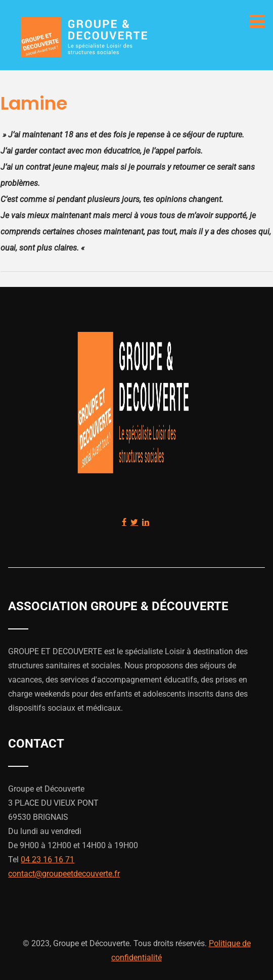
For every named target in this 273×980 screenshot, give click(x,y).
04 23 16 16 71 (48, 860)
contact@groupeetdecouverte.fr (64, 874)
